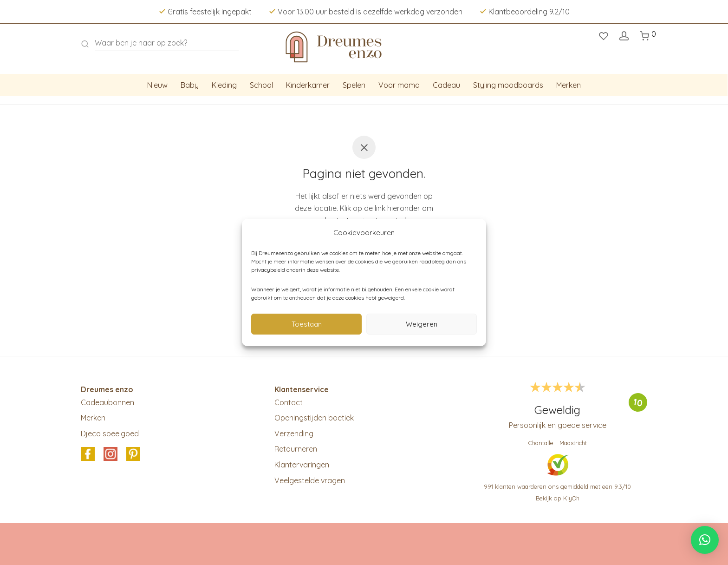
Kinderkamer (308, 85)
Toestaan (307, 324)
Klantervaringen (302, 465)
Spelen (354, 85)
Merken (569, 85)
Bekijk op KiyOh (558, 498)
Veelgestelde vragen (310, 480)
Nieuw (157, 85)
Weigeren (422, 324)
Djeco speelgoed (110, 434)
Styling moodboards (508, 85)
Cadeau (446, 85)
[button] (705, 540)
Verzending (294, 434)
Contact (289, 402)
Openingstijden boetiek (314, 418)
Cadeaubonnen (107, 402)
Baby (190, 85)
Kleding (224, 85)
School (261, 85)
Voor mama (399, 85)
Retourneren (296, 449)
